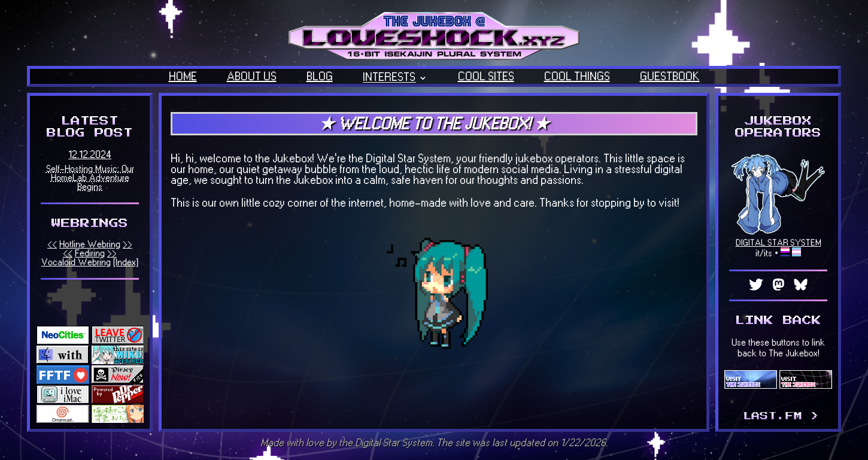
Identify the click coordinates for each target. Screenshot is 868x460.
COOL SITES (486, 77)
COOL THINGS (577, 77)
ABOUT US (252, 77)
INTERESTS (389, 77)
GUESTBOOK (670, 77)
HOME (183, 77)
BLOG (320, 77)
